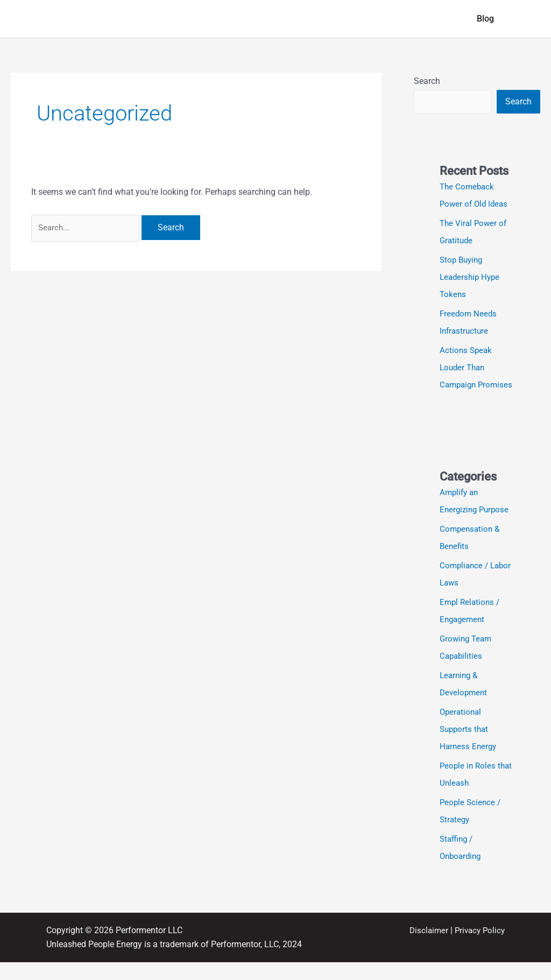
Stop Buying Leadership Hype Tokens (471, 277)
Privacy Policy (478, 948)
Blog (488, 19)
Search (427, 81)
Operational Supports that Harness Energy (469, 747)
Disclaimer (425, 948)
